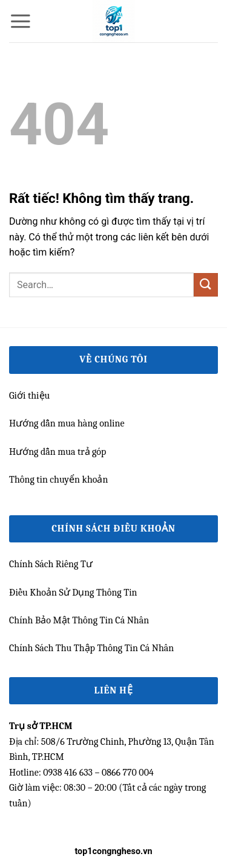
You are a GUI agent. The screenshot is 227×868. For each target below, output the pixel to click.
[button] (21, 21)
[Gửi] (206, 285)
